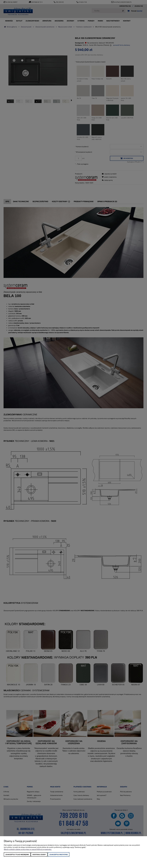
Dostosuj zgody (39, 855)
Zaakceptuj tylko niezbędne (17, 855)
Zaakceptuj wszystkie (59, 855)
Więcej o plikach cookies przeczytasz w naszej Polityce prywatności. (28, 849)
